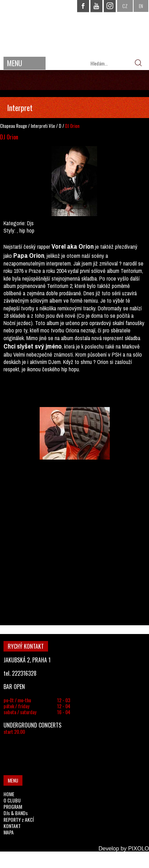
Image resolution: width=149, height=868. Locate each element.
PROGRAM (13, 807)
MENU (15, 63)
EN (141, 6)
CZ (125, 6)
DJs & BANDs (16, 813)
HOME (9, 794)
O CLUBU (12, 800)
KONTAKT (12, 826)
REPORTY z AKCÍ (19, 819)
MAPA (9, 832)
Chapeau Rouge (13, 126)
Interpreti (39, 126)
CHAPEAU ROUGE (75, 27)
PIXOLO (138, 849)
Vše (52, 126)
